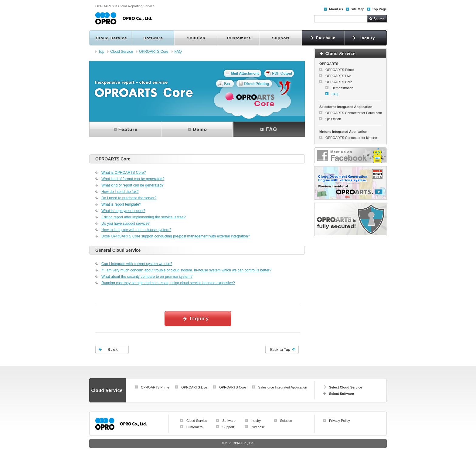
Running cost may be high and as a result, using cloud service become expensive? (168, 283)
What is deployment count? (123, 211)
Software (229, 421)
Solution (286, 421)
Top (101, 52)
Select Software (342, 394)
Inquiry (256, 421)
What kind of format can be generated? (133, 179)
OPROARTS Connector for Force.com (354, 113)
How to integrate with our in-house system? (136, 230)
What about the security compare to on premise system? (147, 277)
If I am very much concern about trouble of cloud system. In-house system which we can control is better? (186, 270)
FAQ (178, 52)
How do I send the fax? (120, 192)
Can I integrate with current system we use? (137, 264)
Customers (194, 427)
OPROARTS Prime (340, 70)
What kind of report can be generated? (133, 185)
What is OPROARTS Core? (124, 173)
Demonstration (342, 88)
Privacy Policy (339, 421)
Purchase (258, 427)
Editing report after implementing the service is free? (143, 217)
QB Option (333, 119)
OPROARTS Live (338, 76)
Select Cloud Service (346, 387)
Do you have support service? (126, 224)
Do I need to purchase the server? (129, 198)
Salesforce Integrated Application (283, 387)
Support (228, 427)
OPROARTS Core (154, 52)
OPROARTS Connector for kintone (351, 138)
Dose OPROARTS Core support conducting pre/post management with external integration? (176, 236)
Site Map (357, 9)
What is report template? (121, 204)
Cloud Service (122, 52)
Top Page (379, 9)
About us (336, 9)
